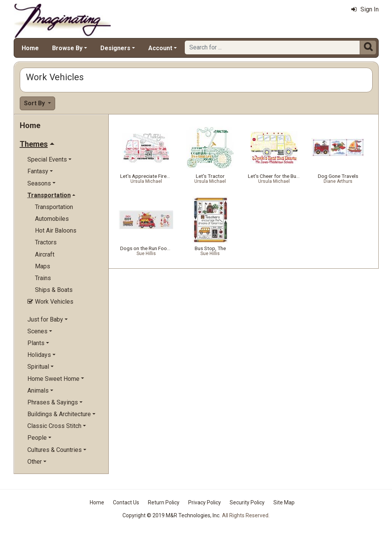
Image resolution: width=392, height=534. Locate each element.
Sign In (365, 9)
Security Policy (247, 502)
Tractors (46, 242)
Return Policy (164, 502)
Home (30, 48)
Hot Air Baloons (56, 231)
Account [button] (160, 48)
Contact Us (126, 502)
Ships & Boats (54, 290)
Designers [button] (115, 48)
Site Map (284, 502)
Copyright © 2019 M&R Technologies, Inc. (171, 515)
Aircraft (45, 254)
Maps (43, 266)
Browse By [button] (67, 48)
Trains (43, 278)
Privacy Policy (205, 502)
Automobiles (52, 219)
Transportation (54, 207)
